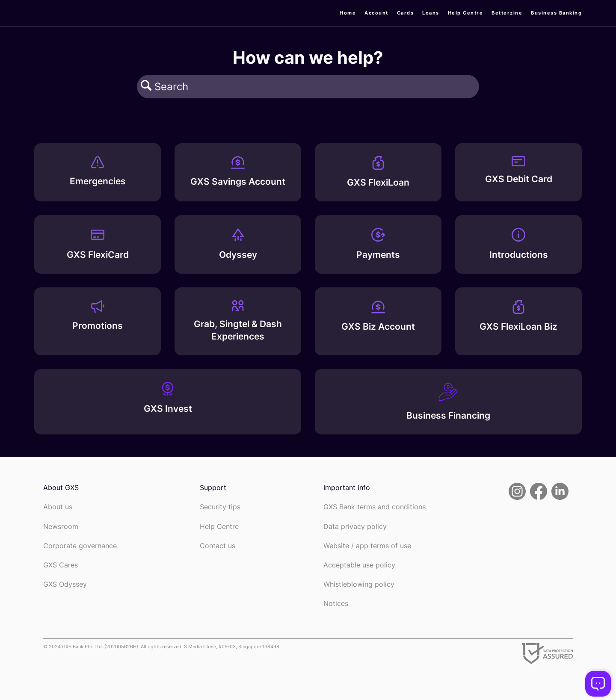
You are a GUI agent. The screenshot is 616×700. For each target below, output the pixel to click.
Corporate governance (80, 546)
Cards (406, 13)
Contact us (218, 546)
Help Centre (466, 13)
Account (376, 13)
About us (58, 507)
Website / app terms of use (367, 546)
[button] (146, 86)
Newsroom (61, 527)
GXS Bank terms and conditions (375, 507)
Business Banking (556, 13)
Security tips (220, 507)
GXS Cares (61, 565)
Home (348, 13)
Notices (336, 604)
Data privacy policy (355, 527)
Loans (431, 13)
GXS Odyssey (65, 584)
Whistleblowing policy (359, 584)
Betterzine (507, 13)
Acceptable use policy (359, 565)
